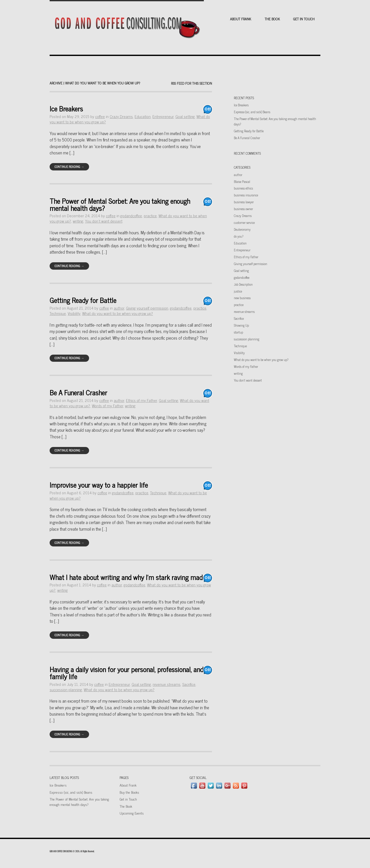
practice (150, 216)
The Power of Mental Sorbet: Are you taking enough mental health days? (120, 204)
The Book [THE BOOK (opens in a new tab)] (272, 19)
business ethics (243, 188)
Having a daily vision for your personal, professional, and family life (126, 673)
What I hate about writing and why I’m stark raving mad (126, 577)
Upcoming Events (132, 813)
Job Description (243, 284)
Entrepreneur (163, 116)
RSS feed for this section (191, 83)
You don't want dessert (104, 221)
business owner (243, 209)
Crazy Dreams (121, 116)
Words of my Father (108, 406)
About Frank (241, 19)
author (119, 308)
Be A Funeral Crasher (78, 392)
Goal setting (185, 116)
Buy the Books (129, 792)
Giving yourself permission (147, 308)
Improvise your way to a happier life (99, 485)
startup (238, 332)
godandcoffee (131, 216)
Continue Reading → (69, 167)
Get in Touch (304, 19)
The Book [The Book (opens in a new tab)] (126, 806)
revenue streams (167, 684)
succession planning (66, 690)
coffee (100, 116)
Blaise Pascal (242, 182)
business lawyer (244, 202)
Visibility (74, 313)
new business (242, 298)
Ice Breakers (66, 108)
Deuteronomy (242, 229)
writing (78, 221)
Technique (58, 313)
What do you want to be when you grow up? (118, 313)
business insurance (246, 195)
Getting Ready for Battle (83, 300)
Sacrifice (189, 684)
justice (238, 291)
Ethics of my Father (141, 400)
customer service (244, 222)
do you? (239, 236)
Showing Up (241, 325)
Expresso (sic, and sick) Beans (252, 112)
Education (143, 116)
